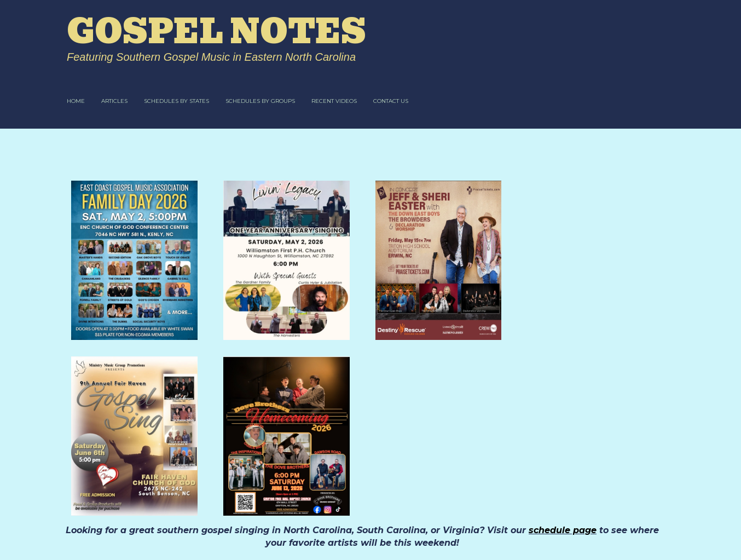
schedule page (563, 530)
